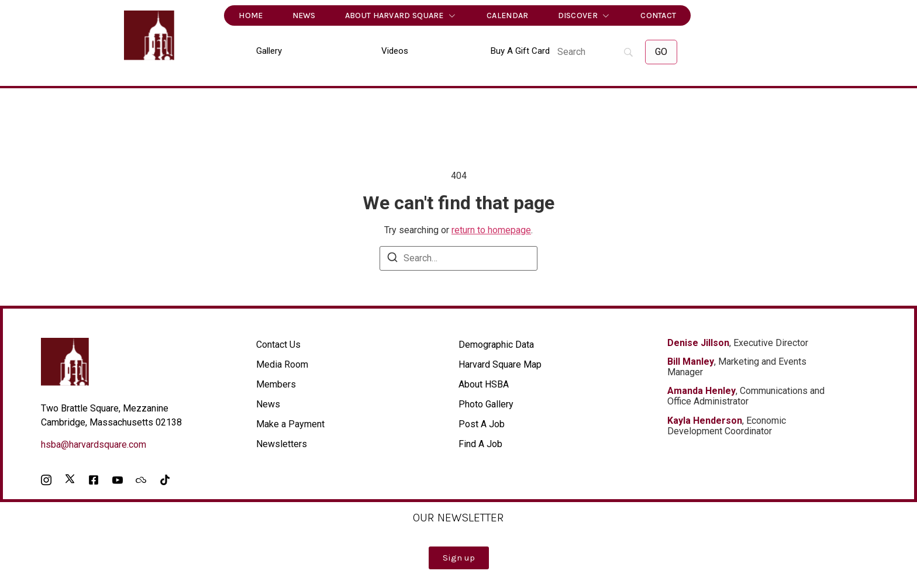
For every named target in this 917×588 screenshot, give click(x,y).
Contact (658, 15)
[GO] (661, 52)
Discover (585, 16)
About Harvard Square (401, 16)
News (304, 15)
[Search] (595, 52)
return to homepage (491, 230)
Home (251, 15)
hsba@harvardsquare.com (94, 445)
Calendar (507, 15)
